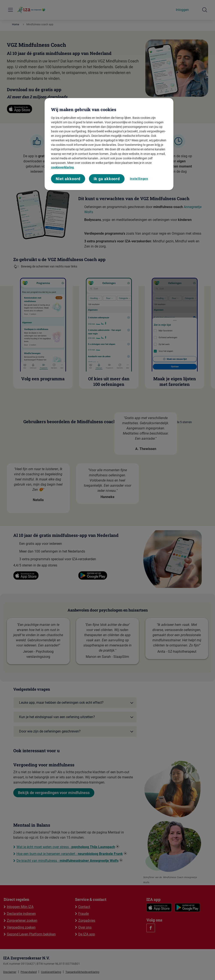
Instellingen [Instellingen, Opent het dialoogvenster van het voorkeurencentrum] (139, 179)
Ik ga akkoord (107, 179)
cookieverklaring (62, 167)
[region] (109, 144)
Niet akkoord (68, 179)
